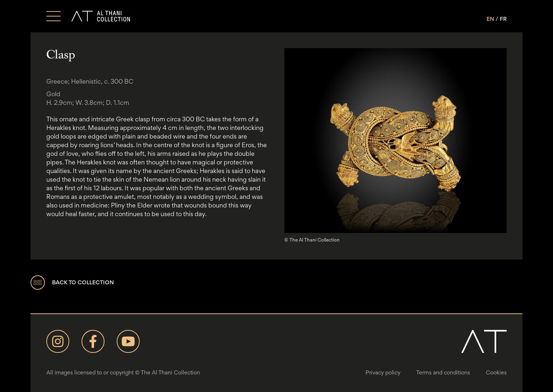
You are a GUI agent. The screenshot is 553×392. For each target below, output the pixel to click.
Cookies (496, 372)
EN (490, 19)
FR (503, 19)
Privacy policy (383, 372)
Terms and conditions (443, 372)
